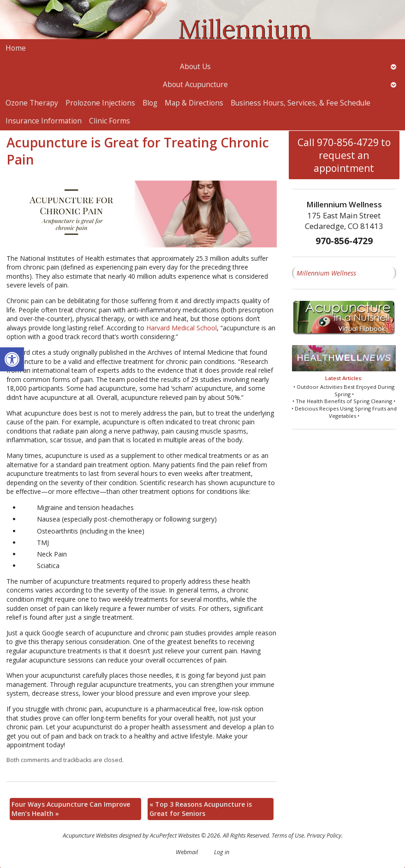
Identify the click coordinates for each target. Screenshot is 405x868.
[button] (12, 359)
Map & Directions (194, 103)
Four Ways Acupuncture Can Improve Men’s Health (71, 809)
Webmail (187, 852)
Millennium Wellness (326, 273)
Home (16, 48)
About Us (195, 67)
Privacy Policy (324, 836)
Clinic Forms (110, 121)
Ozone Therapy (32, 103)
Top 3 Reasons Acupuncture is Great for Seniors (201, 809)
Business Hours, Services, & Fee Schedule (301, 103)
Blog (150, 103)
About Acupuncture (195, 85)
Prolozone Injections (100, 103)
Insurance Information (44, 121)
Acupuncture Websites (90, 836)
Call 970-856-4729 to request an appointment (344, 155)
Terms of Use (288, 836)
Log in (222, 852)
